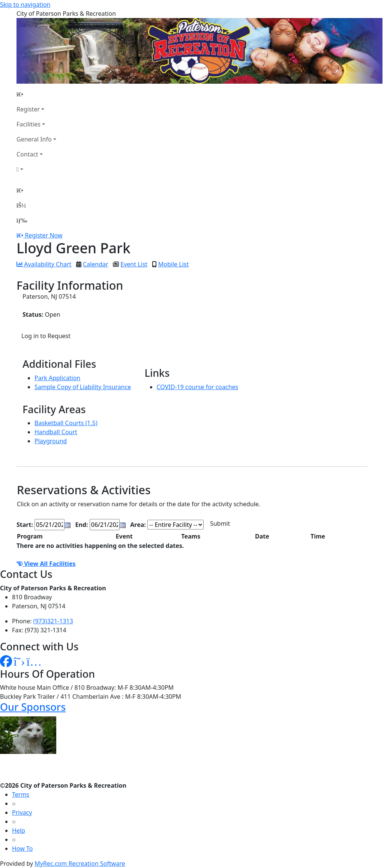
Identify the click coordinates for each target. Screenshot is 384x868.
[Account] (36, 169)
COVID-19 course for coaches (198, 387)
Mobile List (173, 264)
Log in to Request (46, 336)
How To (22, 848)
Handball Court (56, 432)
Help (19, 830)
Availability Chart (44, 264)
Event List (134, 264)
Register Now (43, 235)
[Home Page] (36, 94)
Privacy (22, 812)
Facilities (28, 124)
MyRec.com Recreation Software (80, 863)
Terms (21, 794)
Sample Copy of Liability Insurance (83, 387)
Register (28, 109)
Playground (51, 441)
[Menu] (22, 220)
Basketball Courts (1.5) (66, 423)
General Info (34, 139)
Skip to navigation (25, 5)
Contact (27, 154)
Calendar (96, 264)
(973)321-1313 (53, 621)
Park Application (57, 378)
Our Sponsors (33, 707)
